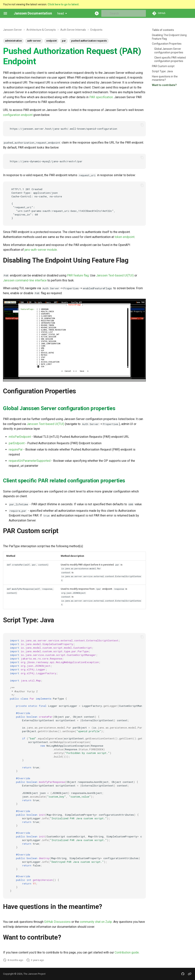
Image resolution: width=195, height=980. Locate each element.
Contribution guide (127, 952)
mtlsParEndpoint (20, 437)
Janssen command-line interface (25, 280)
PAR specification (101, 97)
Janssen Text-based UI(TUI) (115, 275)
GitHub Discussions (57, 922)
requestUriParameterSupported (30, 461)
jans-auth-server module (41, 250)
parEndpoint (17, 443)
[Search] (124, 13)
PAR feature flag (78, 275)
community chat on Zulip (96, 922)
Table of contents (163, 30)
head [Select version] (61, 13)
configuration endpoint (18, 115)
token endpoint (125, 237)
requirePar (16, 449)
